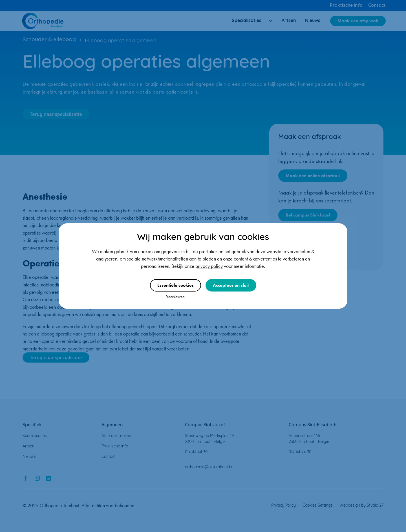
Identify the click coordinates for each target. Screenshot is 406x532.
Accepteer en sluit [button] (231, 285)
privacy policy (209, 266)
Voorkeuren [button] (175, 297)
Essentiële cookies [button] (176, 285)
